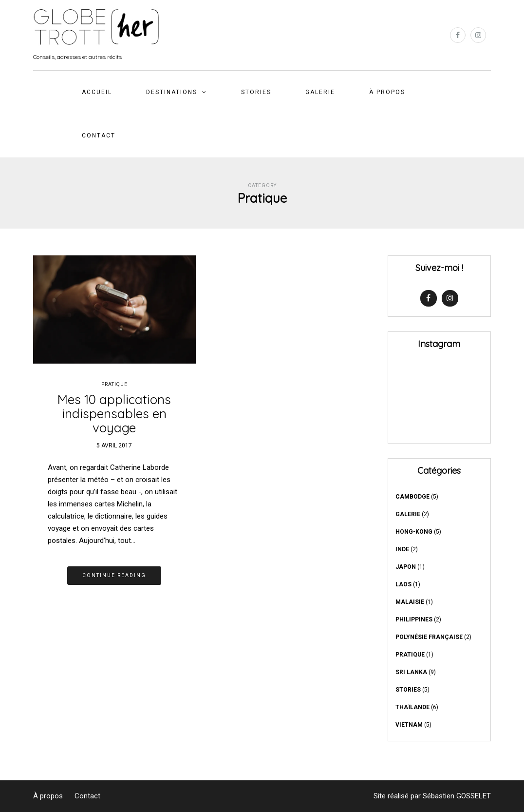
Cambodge (412, 497)
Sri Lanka (411, 672)
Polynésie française (429, 637)
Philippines (414, 619)
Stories (256, 92)
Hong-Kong (414, 532)
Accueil (97, 92)
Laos (403, 584)
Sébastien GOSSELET (457, 796)
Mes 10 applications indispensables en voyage (114, 413)
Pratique (114, 384)
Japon (406, 567)
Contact (99, 135)
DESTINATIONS (172, 92)
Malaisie (410, 602)
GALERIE (320, 92)
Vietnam (409, 725)
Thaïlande (412, 707)
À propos (387, 92)
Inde (402, 549)
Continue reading (114, 575)
